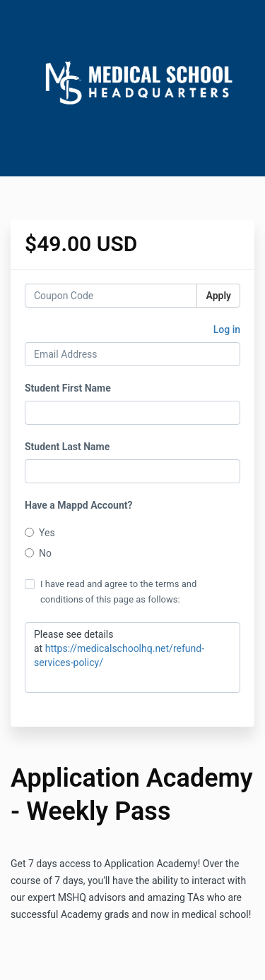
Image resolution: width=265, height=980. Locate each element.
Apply (218, 296)
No (38, 553)
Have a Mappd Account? (78, 505)
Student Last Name (67, 447)
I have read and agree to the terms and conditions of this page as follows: (111, 592)
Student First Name (68, 388)
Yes (40, 533)
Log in (227, 329)
